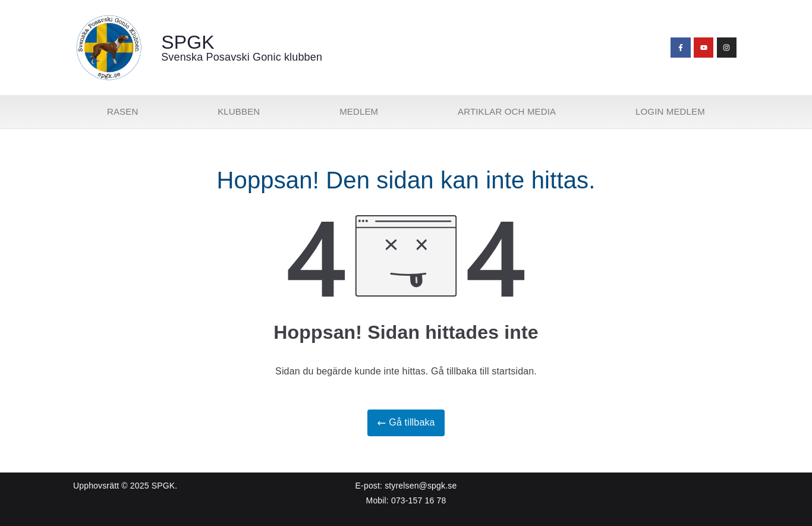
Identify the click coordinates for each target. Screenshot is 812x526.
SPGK (188, 42)
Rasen (122, 111)
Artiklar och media (507, 111)
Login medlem (670, 111)
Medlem (359, 111)
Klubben (239, 111)
